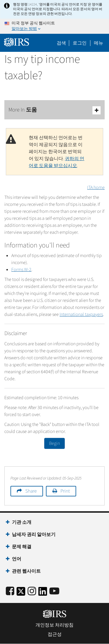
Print (65, 491)
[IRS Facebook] (10, 591)
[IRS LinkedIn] (43, 593)
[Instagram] (32, 591)
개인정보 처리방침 (54, 625)
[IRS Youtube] (54, 591)
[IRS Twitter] (21, 593)
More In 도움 (54, 110)
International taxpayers (81, 314)
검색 (61, 43)
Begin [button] (54, 443)
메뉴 (99, 43)
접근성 (55, 634)
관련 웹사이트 (26, 571)
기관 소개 (22, 522)
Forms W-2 (21, 270)
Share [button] (31, 491)
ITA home (96, 187)
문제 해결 (22, 547)
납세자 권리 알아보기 (34, 535)
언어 (17, 559)
